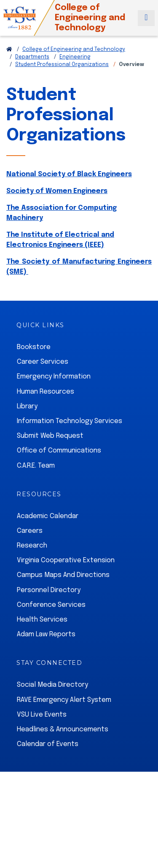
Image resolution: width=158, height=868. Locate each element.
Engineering (75, 57)
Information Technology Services (70, 421)
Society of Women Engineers (57, 191)
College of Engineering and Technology (74, 50)
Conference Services (51, 605)
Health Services (42, 620)
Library (27, 406)
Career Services (43, 362)
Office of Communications (59, 451)
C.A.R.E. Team (36, 466)
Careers (30, 531)
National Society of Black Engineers (69, 174)
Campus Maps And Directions (63, 575)
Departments (32, 57)
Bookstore (34, 347)
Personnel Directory (49, 590)
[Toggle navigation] (146, 18)
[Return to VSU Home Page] (9, 50)
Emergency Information (54, 377)
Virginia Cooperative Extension (66, 560)
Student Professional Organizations (62, 65)
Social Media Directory (52, 685)
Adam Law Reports (46, 634)
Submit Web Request (50, 436)
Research (32, 546)
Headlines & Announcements (63, 729)
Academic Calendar (48, 516)
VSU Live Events (42, 715)
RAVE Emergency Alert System (64, 700)
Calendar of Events (48, 744)
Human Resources (46, 392)
